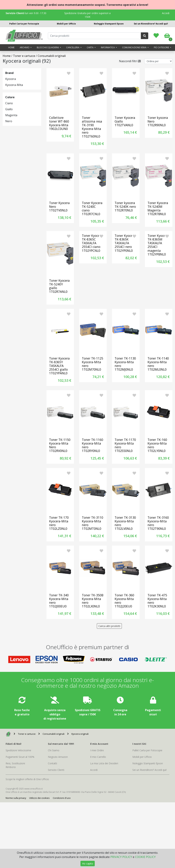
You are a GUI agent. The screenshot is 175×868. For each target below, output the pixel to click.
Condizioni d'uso (62, 798)
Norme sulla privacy (16, 798)
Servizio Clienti (56, 770)
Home (11, 47)
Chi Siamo (54, 750)
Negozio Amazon (58, 757)
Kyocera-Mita (14, 85)
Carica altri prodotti (109, 626)
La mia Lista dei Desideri (104, 763)
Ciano (9, 103)
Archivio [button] (25, 47)
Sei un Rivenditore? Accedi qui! (151, 24)
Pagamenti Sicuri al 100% (20, 757)
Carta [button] (90, 47)
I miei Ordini (97, 750)
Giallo (9, 109)
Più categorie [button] (162, 47)
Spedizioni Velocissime (18, 750)
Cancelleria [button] (73, 47)
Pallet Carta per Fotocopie (24, 24)
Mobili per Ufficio (66, 24)
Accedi (166, 13)
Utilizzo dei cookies (39, 798)
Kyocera (11, 79)
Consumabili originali (52, 56)
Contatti (52, 763)
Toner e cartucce (24, 56)
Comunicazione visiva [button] (135, 47)
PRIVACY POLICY (121, 857)
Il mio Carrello (98, 757)
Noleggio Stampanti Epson (109, 24)
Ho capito (88, 864)
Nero (9, 121)
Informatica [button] (108, 47)
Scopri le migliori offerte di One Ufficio (27, 779)
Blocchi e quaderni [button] (48, 47)
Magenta (11, 115)
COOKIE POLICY (145, 857)
